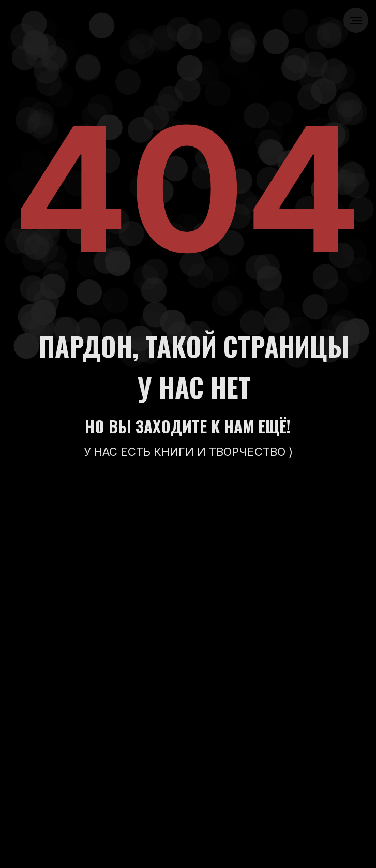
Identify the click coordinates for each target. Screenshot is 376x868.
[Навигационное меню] (356, 20)
